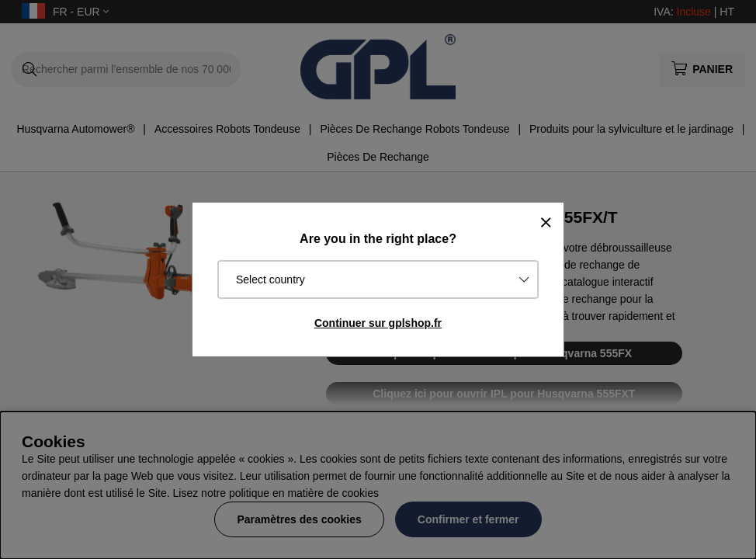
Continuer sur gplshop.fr (378, 323)
